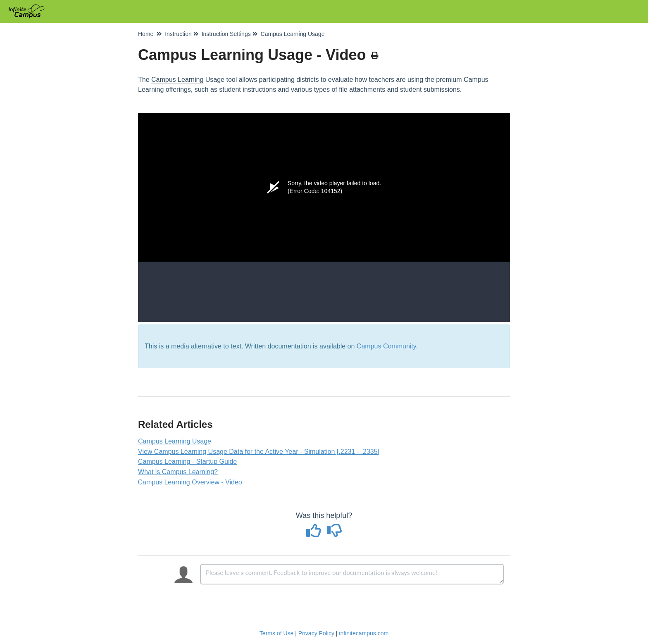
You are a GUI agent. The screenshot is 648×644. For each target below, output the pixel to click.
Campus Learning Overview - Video (190, 482)
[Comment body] (352, 574)
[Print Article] (375, 56)
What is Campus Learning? (178, 472)
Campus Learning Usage (175, 441)
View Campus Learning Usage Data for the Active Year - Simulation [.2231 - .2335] (259, 452)
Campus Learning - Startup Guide (187, 462)
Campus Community (386, 346)
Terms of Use (276, 633)
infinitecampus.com (364, 633)
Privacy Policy (316, 633)
